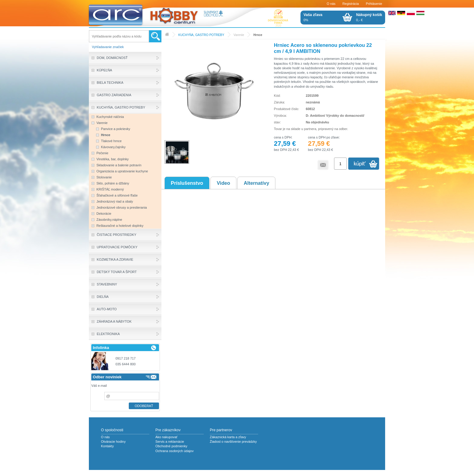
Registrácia (351, 4)
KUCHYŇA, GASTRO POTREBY (201, 35)
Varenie (239, 35)
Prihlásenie (374, 4)
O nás (331, 4)
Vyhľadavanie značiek (108, 47)
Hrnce (258, 35)
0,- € (369, 17)
